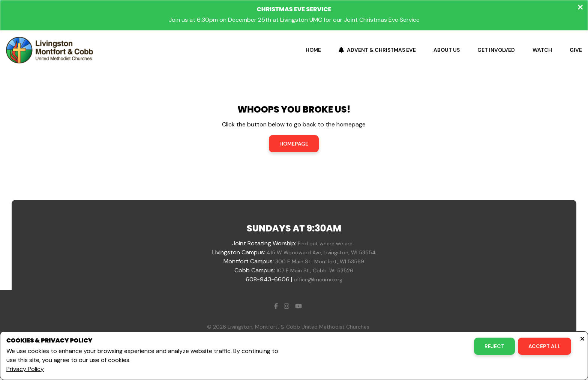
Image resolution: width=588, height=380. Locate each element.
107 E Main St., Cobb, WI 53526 (315, 270)
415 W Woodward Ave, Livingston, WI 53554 (321, 252)
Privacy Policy (25, 369)
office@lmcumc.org (318, 279)
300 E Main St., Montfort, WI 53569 (320, 261)
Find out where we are (325, 243)
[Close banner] (580, 8)
